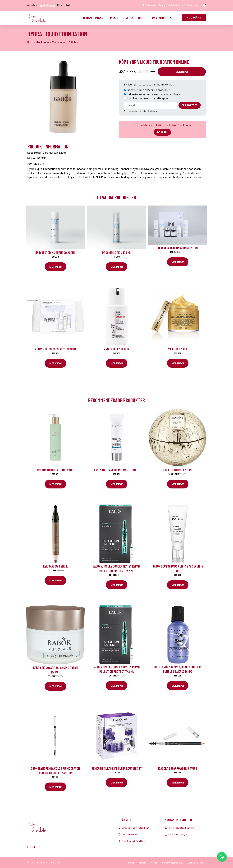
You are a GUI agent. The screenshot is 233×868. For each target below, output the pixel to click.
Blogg (143, 18)
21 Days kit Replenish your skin (55, 349)
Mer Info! (182, 72)
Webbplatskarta (196, 863)
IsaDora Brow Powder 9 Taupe (178, 768)
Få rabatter (190, 105)
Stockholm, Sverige (156, 5)
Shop (174, 18)
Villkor (154, 863)
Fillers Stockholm (130, 835)
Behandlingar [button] (93, 18)
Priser (114, 18)
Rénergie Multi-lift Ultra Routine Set (117, 768)
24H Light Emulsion (116, 349)
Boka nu (162, 132)
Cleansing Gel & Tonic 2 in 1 (55, 470)
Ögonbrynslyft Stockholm (134, 841)
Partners (159, 18)
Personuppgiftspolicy (173, 863)
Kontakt (142, 863)
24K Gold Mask (178, 349)
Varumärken (60, 42)
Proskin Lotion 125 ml (116, 253)
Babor (75, 42)
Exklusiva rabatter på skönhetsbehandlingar (154, 94)
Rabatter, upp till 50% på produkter (149, 90)
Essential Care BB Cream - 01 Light (116, 470)
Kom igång (194, 18)
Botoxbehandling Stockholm (135, 828)
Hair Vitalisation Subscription (178, 248)
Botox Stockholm (38, 42)
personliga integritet (138, 111)
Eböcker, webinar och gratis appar (148, 98)
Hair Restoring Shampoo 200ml (55, 253)
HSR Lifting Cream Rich (178, 470)
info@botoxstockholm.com (183, 5)
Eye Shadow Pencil (55, 566)
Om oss (128, 18)
